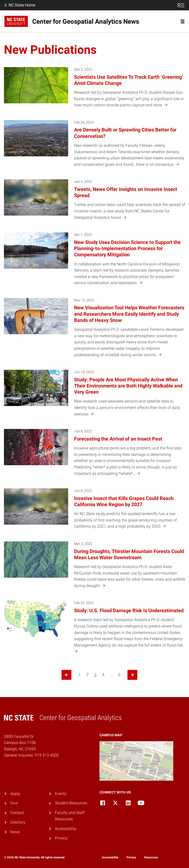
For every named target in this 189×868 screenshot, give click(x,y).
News (15, 832)
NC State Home (19, 5)
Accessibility (66, 829)
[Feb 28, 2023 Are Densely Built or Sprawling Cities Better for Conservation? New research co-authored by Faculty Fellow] (94, 147)
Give (14, 803)
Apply (15, 794)
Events (61, 794)
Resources (151, 857)
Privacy (61, 838)
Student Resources (71, 803)
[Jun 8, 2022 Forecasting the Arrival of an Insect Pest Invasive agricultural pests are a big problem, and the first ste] (94, 456)
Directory (18, 822)
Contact (17, 813)
